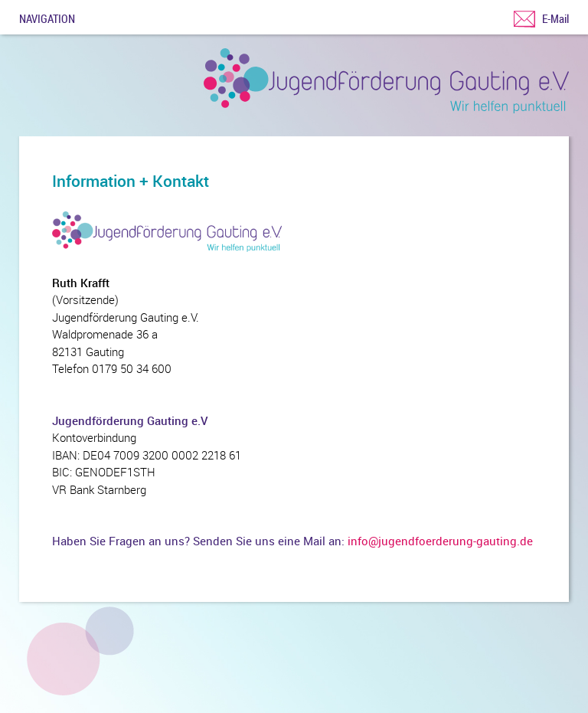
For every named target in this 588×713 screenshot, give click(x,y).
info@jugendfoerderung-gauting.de (440, 541)
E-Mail (555, 18)
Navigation (47, 18)
